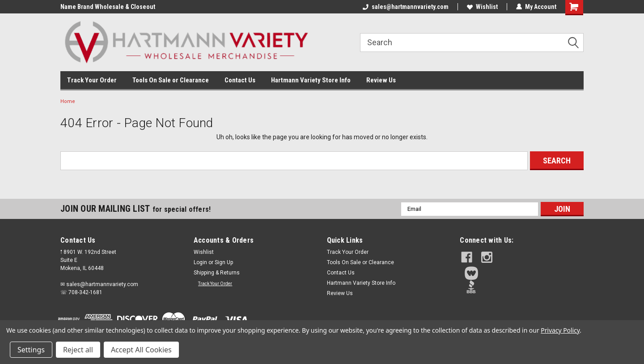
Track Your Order (92, 80)
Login (200, 262)
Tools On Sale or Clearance (171, 80)
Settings (31, 350)
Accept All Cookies (141, 350)
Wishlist (482, 7)
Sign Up (224, 262)
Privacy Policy (560, 330)
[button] (522, 273)
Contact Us (240, 80)
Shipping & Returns (217, 273)
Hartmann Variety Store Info (311, 80)
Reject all (78, 350)
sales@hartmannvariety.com (406, 7)
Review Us (381, 80)
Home (68, 101)
